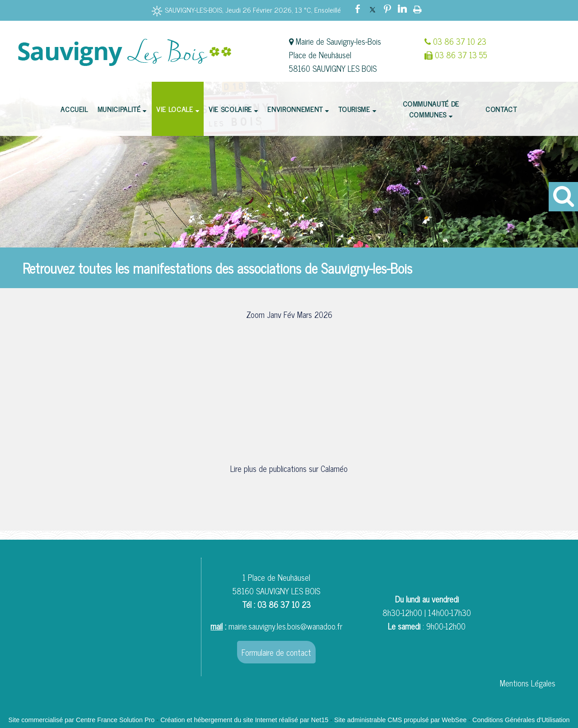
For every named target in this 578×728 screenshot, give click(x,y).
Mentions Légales (528, 683)
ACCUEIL (74, 109)
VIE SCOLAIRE (230, 109)
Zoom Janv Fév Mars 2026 (289, 314)
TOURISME (354, 109)
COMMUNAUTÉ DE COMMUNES (431, 109)
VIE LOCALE (175, 109)
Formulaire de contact (276, 652)
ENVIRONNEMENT (295, 109)
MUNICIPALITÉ (119, 109)
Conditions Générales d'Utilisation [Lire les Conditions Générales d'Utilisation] (521, 720)
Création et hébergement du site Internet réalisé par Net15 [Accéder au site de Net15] (244, 720)
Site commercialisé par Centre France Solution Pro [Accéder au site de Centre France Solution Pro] (81, 720)
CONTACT (501, 109)
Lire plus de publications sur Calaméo (289, 468)
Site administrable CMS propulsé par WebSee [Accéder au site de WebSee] (400, 720)
